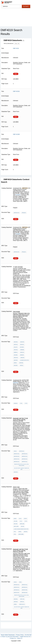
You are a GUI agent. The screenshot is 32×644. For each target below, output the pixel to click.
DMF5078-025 (17, 454)
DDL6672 (16, 347)
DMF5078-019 (17, 459)
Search (26, 6)
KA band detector (24, 360)
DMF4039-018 (25, 459)
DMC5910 (16, 350)
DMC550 (26, 532)
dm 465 (23, 526)
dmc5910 (16, 472)
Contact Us (13, 638)
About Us (20, 638)
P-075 (26, 521)
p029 (15, 534)
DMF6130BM (21, 534)
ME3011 (22, 365)
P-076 (26, 403)
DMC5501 (16, 342)
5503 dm (16, 524)
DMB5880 (22, 350)
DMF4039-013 (17, 590)
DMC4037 (22, 344)
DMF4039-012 (25, 587)
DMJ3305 (16, 365)
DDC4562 (22, 347)
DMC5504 (22, 342)
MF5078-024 (22, 451)
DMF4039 (16, 602)
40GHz (15, 451)
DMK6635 (22, 355)
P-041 (21, 403)
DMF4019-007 (17, 252)
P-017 (21, 521)
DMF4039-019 (17, 462)
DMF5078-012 (25, 462)
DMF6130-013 (22, 604)
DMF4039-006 (25, 592)
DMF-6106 (22, 599)
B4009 (15, 519)
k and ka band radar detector (21, 529)
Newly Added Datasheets (8, 635)
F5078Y (25, 519)
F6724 (20, 519)
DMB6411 (16, 352)
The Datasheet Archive (7, 2)
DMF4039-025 (17, 456)
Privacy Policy (20, 635)
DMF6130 (16, 344)
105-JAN (16, 521)
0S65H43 (16, 383)
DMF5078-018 (25, 456)
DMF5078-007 (17, 592)
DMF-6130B (16, 526)
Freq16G (18, 195)
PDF (16, 74)
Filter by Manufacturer (9, 43)
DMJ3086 (16, 355)
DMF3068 (21, 363)
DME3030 (22, 358)
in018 (20, 582)
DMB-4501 (16, 358)
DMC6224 (22, 352)
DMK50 (15, 363)
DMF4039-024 (25, 454)
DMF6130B (22, 524)
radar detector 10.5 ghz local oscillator (22, 465)
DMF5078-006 (25, 590)
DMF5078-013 (17, 587)
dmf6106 (22, 602)
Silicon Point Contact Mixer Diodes (22, 469)
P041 (15, 532)
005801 (20, 532)
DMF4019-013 (17, 213)
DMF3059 (16, 360)
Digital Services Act (25, 637)
